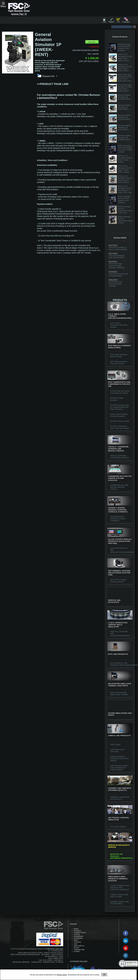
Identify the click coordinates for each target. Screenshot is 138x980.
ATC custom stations (118, 827)
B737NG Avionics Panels (120, 421)
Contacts (77, 942)
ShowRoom (79, 936)
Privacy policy (62, 975)
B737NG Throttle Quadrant (117, 399)
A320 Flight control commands (117, 751)
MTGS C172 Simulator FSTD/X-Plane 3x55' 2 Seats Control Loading (125, 58)
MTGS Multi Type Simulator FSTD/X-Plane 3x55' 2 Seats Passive (125, 88)
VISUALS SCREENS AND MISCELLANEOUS (119, 457)
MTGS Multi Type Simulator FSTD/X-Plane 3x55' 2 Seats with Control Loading (125, 79)
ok (104, 975)
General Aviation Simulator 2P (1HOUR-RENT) (124, 117)
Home (76, 929)
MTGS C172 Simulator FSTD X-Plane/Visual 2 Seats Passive (125, 179)
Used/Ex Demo (80, 933)
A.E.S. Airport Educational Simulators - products (119, 325)
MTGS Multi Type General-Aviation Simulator (115, 284)
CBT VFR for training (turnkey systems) (118, 581)
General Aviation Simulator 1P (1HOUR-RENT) (124, 97)
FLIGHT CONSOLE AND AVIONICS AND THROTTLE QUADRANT (120, 888)
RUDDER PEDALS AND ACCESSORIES (119, 903)
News (76, 940)
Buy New (92, 42)
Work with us (79, 946)
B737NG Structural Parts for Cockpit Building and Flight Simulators (120, 407)
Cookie (77, 951)
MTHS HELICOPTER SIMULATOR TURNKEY (119, 694)
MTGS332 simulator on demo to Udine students (118, 248)
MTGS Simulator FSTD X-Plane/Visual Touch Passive (125, 220)
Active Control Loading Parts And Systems (119, 415)
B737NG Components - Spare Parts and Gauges (120, 427)
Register (112, 22)
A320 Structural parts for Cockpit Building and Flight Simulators (119, 768)
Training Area (79, 950)
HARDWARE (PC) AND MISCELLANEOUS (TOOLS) (119, 487)
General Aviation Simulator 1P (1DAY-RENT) (124, 107)
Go (134, 27)
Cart (118, 22)
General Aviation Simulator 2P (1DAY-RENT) (124, 127)
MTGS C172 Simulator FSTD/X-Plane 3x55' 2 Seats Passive (125, 68)
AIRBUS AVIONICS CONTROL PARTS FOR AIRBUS (119, 759)
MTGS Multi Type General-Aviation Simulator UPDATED (117, 266)
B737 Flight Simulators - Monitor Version (119, 356)
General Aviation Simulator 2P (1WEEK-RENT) (124, 138)
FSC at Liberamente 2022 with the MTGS (117, 257)
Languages (126, 22)
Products (77, 931)
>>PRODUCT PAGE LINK (53, 84)
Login (104, 22)
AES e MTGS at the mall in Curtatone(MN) (118, 275)
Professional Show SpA (54, 949)
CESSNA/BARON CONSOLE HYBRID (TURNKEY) (118, 519)
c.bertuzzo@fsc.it (47, 98)
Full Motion (78, 938)
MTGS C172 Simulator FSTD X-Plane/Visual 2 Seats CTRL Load (125, 189)
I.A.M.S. (77, 934)
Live (76, 944)
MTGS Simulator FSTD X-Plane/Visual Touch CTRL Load (125, 210)
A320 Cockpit (115, 744)
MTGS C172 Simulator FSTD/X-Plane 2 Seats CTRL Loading (125, 169)
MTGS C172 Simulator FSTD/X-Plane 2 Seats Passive (125, 159)
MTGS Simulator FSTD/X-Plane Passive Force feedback (124, 199)
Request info (50, 76)
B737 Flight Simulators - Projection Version (119, 363)
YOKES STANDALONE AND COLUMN (119, 896)
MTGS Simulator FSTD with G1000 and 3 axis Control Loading (125, 149)
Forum (76, 948)
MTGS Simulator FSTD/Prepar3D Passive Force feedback (124, 47)
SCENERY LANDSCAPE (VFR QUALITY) (120, 798)
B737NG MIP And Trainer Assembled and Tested (120, 392)
